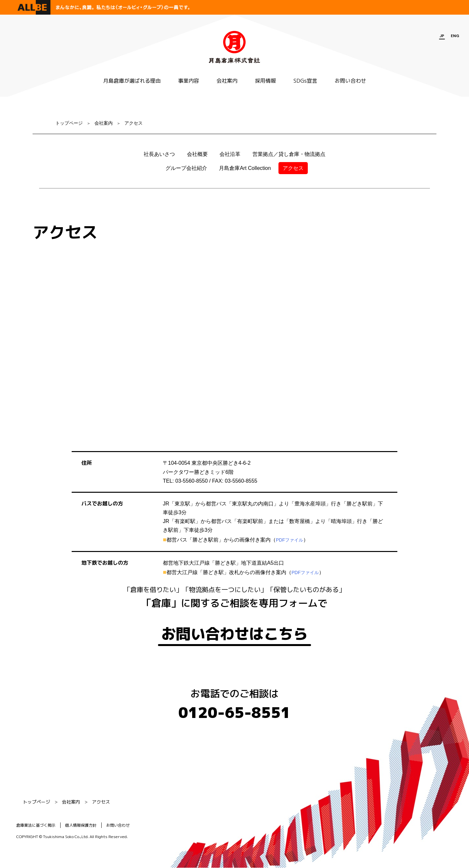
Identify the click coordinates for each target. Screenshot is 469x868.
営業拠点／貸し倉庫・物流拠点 (289, 154)
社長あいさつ (159, 154)
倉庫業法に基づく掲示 (36, 825)
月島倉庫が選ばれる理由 (132, 81)
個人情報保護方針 (81, 825)
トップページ (69, 123)
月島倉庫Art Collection (245, 168)
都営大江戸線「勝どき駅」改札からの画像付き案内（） (245, 572)
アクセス (134, 123)
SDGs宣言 (305, 81)
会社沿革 (230, 154)
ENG (455, 36)
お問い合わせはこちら (234, 634)
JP (442, 36)
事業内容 (189, 81)
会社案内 (227, 81)
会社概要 (197, 154)
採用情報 (265, 81)
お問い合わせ (350, 81)
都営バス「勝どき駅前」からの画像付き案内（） (238, 540)
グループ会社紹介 (186, 168)
